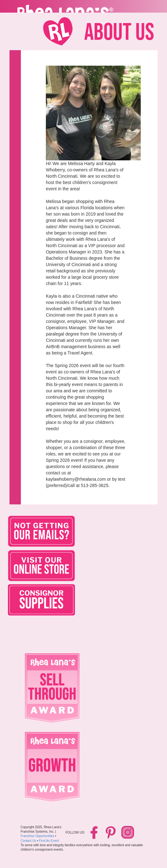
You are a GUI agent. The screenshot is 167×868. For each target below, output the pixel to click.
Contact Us (28, 841)
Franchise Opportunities (37, 836)
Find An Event (49, 841)
